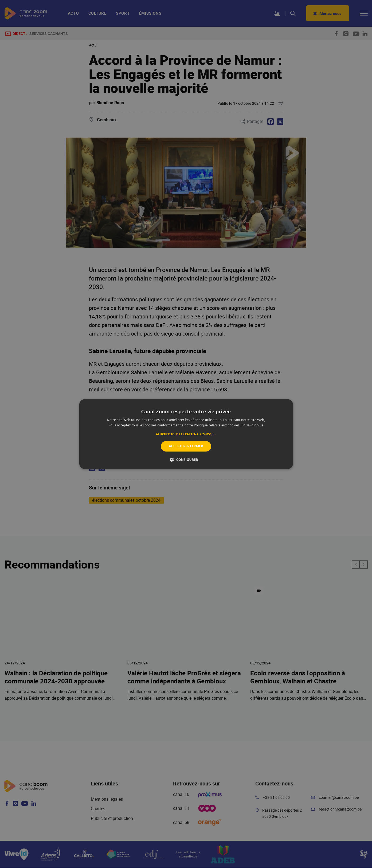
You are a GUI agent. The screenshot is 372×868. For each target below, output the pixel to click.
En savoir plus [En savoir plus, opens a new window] (252, 425)
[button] (186, 434)
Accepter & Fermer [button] (186, 446)
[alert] (186, 434)
